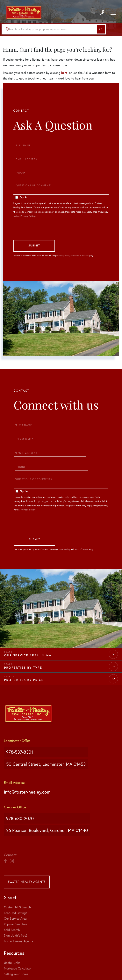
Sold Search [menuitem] (12, 890)
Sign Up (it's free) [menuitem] (15, 895)
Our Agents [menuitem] (12, 928)
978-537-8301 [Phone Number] (19, 727)
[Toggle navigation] (113, 15)
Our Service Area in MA (28, 633)
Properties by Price (24, 658)
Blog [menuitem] (7, 934)
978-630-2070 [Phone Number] (19, 785)
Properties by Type (23, 645)
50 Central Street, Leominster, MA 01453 (49, 735)
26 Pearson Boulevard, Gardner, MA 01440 (50, 793)
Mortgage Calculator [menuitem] (75, 873)
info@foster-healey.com (29, 760)
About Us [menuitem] (10, 923)
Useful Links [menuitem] (69, 867)
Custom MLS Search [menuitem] (17, 867)
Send (34, 242)
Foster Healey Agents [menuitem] (18, 901)
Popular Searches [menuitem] (15, 884)
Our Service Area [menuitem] (15, 878)
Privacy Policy (28, 208)
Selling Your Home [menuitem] (73, 878)
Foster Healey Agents (27, 842)
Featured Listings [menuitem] (15, 873)
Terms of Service (81, 251)
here (64, 73)
